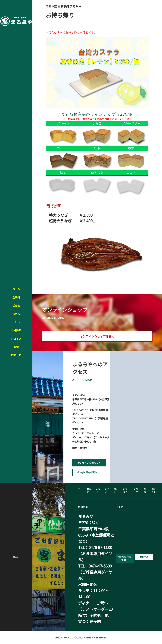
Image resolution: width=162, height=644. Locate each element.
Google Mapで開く (125, 558)
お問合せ (16, 355)
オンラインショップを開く (97, 336)
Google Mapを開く (88, 472)
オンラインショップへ (89, 463)
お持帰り (16, 330)
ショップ (16, 338)
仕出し (16, 322)
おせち (16, 314)
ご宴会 (16, 306)
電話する (144, 557)
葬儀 (16, 347)
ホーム (16, 289)
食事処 (16, 297)
